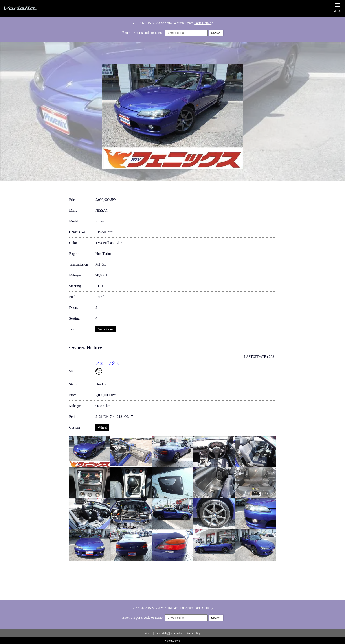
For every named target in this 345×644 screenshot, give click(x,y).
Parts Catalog (204, 23)
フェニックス (107, 363)
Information (177, 633)
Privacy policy (193, 633)
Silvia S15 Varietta (31, 8)
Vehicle (149, 633)
